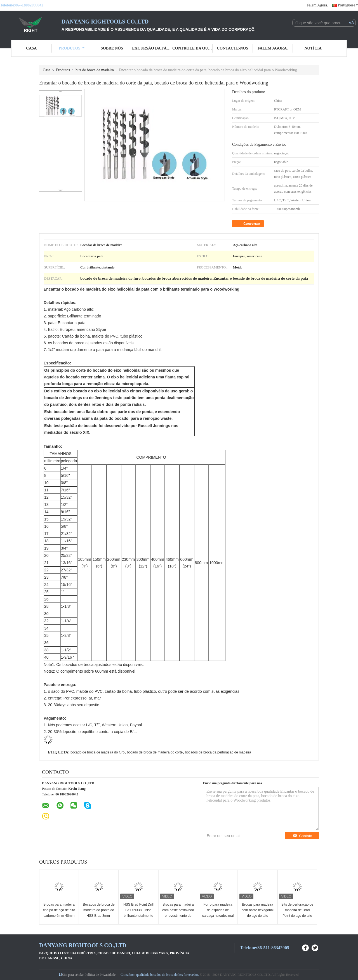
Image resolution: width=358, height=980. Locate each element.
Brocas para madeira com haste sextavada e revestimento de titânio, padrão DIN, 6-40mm (178, 916)
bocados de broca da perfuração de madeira (218, 752)
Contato (302, 836)
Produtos (72, 48)
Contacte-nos (232, 48)
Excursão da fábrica (152, 48)
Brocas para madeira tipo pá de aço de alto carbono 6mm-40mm (59, 910)
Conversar (249, 224)
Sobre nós (112, 48)
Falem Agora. (317, 5)
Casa (31, 48)
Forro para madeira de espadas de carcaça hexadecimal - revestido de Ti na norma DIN (218, 916)
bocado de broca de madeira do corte (155, 752)
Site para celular (71, 975)
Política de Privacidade (100, 975)
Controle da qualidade (192, 48)
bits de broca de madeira (95, 70)
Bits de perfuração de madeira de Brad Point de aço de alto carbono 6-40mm (297, 913)
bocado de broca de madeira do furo (97, 752)
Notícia (313, 48)
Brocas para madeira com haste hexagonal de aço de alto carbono (258, 913)
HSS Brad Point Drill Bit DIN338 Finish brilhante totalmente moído (138, 913)
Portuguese (348, 5)
